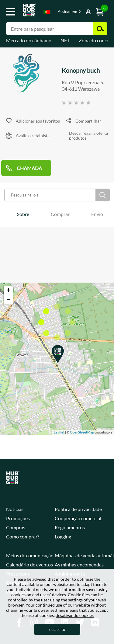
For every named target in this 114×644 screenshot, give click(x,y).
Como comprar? (23, 536)
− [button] (8, 300)
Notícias (15, 509)
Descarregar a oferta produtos (88, 136)
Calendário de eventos (29, 564)
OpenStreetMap (82, 432)
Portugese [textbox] (47, 12)
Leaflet (59, 432)
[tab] (23, 214)
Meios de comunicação (30, 555)
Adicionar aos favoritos (38, 121)
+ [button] (8, 291)
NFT (65, 40)
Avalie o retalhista (33, 136)
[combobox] (47, 13)
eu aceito (57, 629)
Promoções (18, 518)
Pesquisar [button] (100, 29)
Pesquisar (103, 195)
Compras (16, 527)
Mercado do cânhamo (29, 40)
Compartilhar (88, 121)
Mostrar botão (80, 12)
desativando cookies (75, 615)
